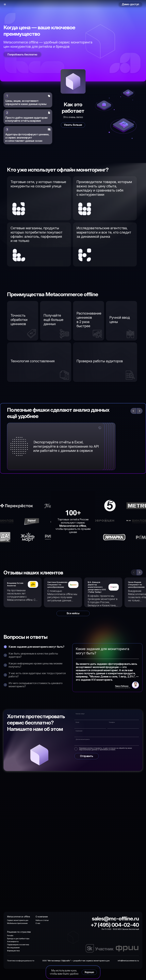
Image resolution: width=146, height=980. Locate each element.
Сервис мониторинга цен (18, 920)
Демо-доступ (130, 4)
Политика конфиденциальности (21, 961)
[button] (140, 572)
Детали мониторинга (83, 739)
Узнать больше (73, 125)
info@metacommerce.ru (128, 961)
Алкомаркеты (13, 941)
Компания (79, 731)
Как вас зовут (80, 714)
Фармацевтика (13, 951)
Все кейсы (73, 613)
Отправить (87, 756)
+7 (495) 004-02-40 (115, 925)
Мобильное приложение (17, 923)
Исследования (13, 948)
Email (77, 722)
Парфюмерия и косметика (18, 945)
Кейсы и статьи (42, 920)
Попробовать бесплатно (22, 55)
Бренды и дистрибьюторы (18, 939)
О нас (38, 923)
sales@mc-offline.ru (115, 919)
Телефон (112, 722)
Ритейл (10, 936)
